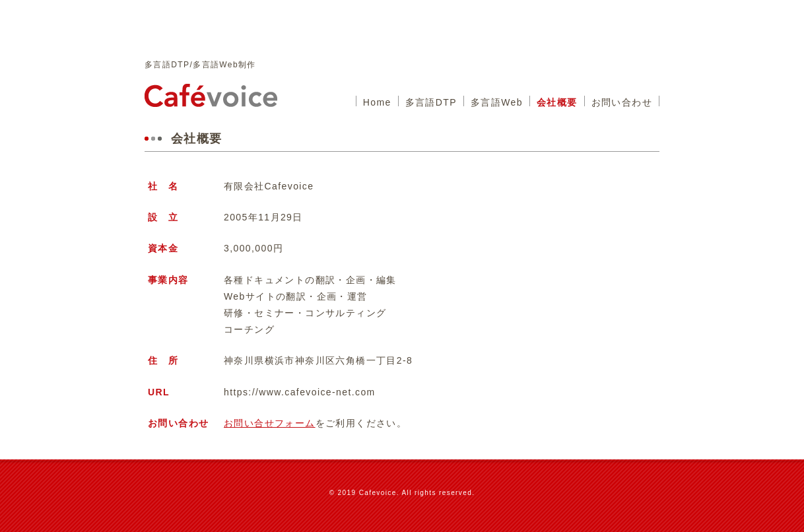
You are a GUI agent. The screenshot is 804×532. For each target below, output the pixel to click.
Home (377, 102)
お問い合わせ (622, 102)
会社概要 (557, 102)
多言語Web (497, 102)
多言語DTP (431, 102)
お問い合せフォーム (270, 423)
